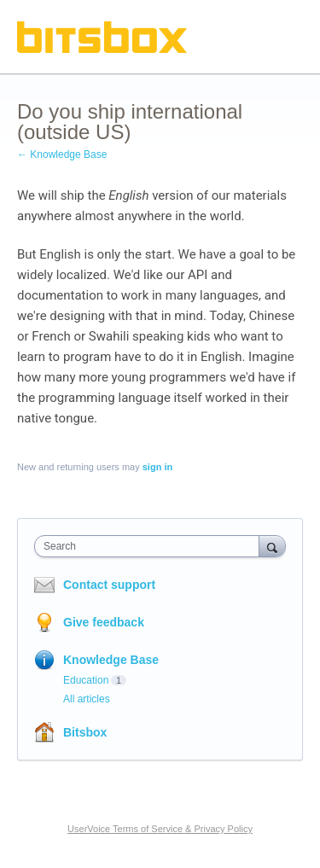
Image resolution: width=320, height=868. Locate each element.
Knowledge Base (111, 660)
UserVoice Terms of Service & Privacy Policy (160, 829)
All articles (87, 699)
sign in (157, 467)
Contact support (109, 585)
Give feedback (104, 622)
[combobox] (151, 546)
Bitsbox (85, 732)
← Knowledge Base (62, 154)
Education (86, 680)
